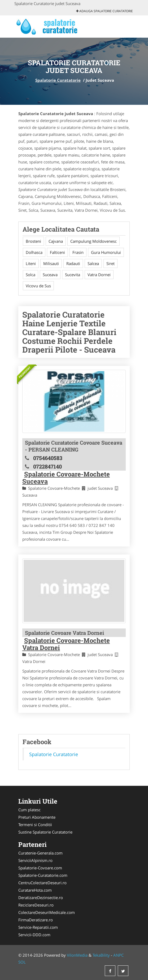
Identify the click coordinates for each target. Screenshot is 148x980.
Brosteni (33, 241)
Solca (31, 275)
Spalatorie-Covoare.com (40, 868)
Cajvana (56, 241)
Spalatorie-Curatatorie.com (43, 875)
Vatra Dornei (99, 275)
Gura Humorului (106, 252)
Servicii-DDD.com (34, 935)
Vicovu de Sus (38, 286)
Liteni (31, 263)
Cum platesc (29, 810)
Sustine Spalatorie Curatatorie (45, 832)
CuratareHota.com (35, 890)
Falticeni (57, 252)
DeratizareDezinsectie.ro (41, 897)
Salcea (93, 263)
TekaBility (101, 955)
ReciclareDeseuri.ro (36, 905)
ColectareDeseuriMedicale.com (47, 912)
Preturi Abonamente (37, 817)
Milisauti (51, 263)
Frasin (78, 252)
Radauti (73, 263)
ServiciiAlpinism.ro (35, 860)
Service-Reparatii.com (38, 927)
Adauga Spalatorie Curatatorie (105, 11)
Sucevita (73, 275)
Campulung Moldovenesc (93, 241)
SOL (22, 962)
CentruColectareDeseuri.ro (42, 883)
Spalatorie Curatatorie (58, 80)
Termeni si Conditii (35, 825)
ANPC (118, 955)
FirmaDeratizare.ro (36, 920)
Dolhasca (34, 252)
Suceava (50, 275)
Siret (110, 263)
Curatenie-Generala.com (40, 853)
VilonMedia (77, 955)
